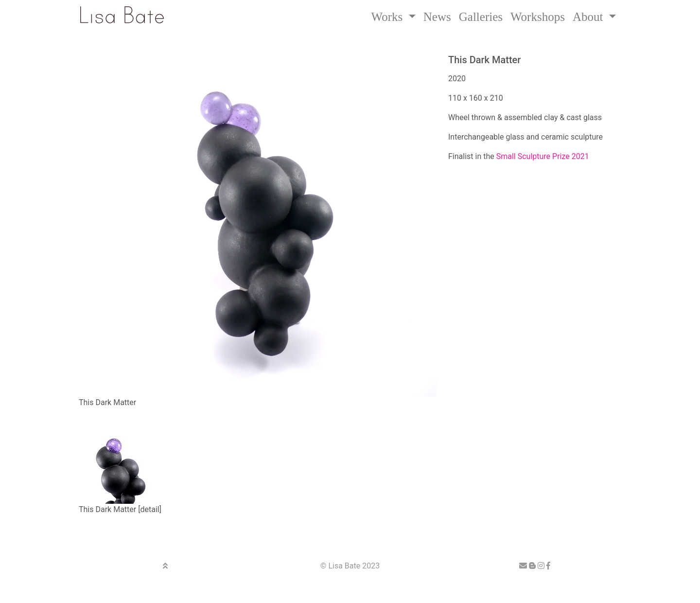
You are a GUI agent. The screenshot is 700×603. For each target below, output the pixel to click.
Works (389, 17)
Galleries (481, 17)
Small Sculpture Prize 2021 (543, 156)
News (437, 17)
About (589, 17)
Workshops (538, 17)
